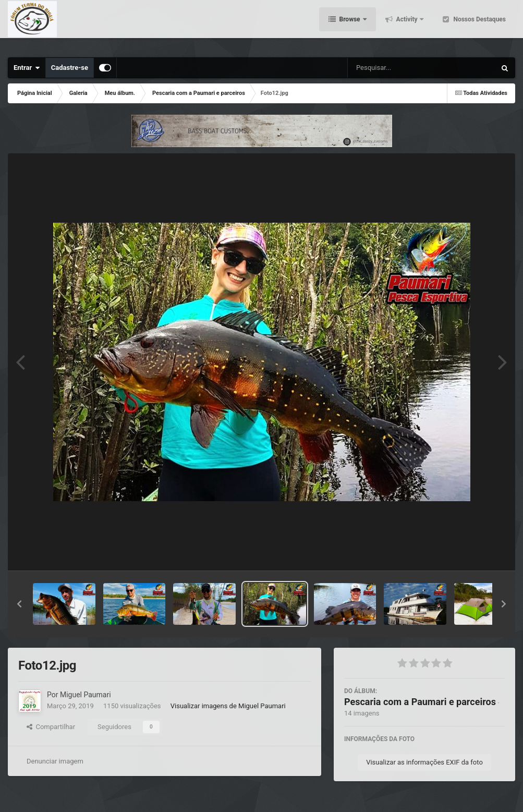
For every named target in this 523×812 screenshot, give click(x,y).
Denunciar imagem (55, 761)
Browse (350, 26)
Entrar (27, 68)
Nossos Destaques (479, 26)
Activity (407, 26)
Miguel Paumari (86, 695)
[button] (19, 604)
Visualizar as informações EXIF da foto (424, 762)
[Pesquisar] (385, 68)
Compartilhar (51, 727)
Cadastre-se (70, 68)
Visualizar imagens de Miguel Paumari (228, 706)
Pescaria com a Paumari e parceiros (420, 702)
